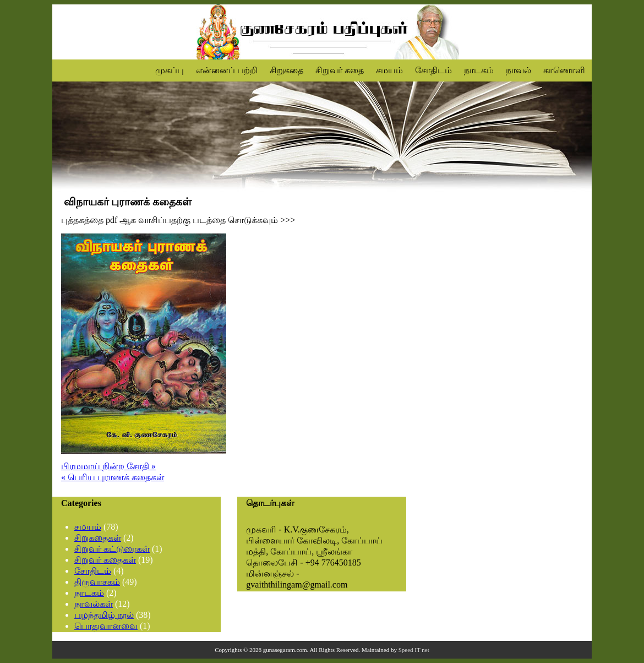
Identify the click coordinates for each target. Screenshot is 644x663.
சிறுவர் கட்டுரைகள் (112, 549)
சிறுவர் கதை (340, 70)
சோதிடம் (433, 70)
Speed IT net (414, 650)
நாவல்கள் (94, 604)
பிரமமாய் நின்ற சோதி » (108, 466)
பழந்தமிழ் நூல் (104, 615)
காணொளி (564, 70)
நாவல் (519, 70)
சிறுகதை (286, 70)
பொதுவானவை (106, 626)
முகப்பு (170, 70)
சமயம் (389, 70)
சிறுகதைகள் (98, 538)
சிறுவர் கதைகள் (105, 560)
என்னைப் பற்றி (227, 70)
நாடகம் (479, 70)
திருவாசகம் (97, 582)
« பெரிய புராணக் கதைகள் (113, 477)
